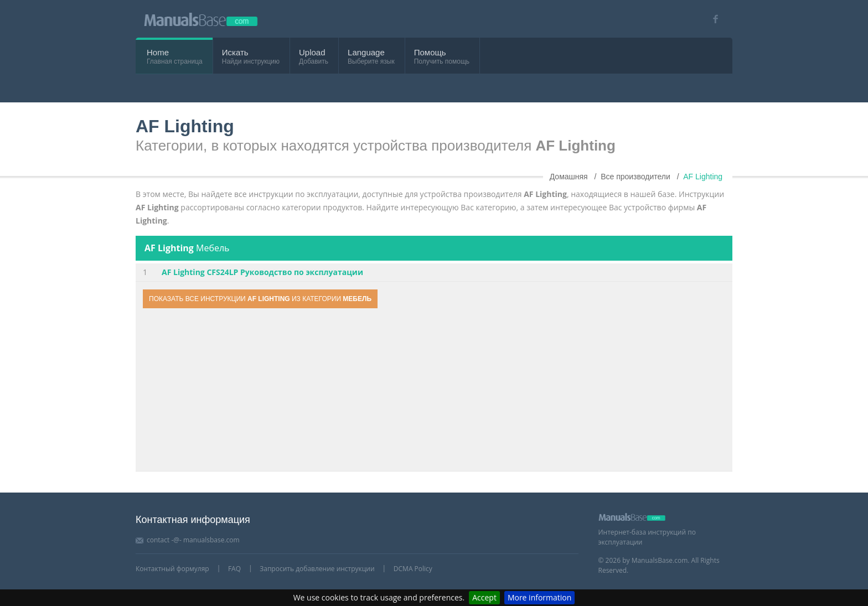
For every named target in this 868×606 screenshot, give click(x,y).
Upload (312, 52)
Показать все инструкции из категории (260, 299)
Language (366, 52)
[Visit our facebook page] (712, 19)
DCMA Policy (413, 569)
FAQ (234, 569)
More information (539, 597)
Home (158, 52)
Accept (484, 597)
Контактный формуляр (172, 569)
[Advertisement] (434, 391)
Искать (235, 52)
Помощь (430, 52)
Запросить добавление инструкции (317, 569)
